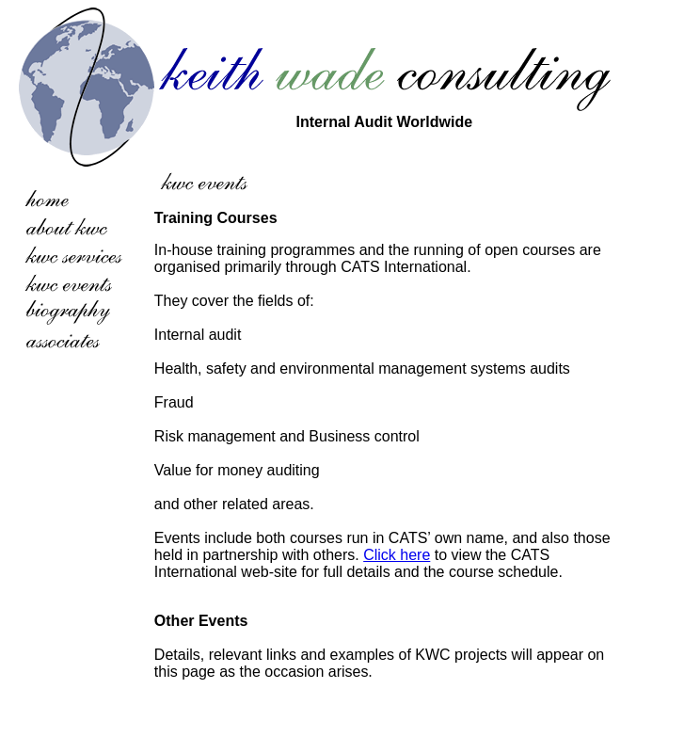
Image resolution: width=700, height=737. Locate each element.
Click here (397, 555)
